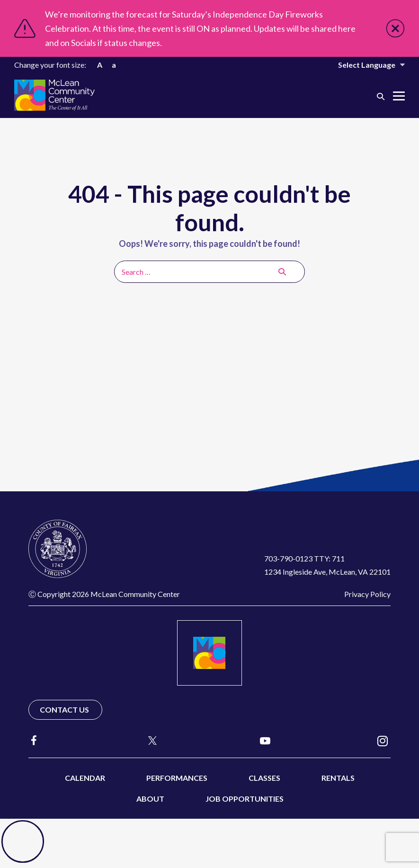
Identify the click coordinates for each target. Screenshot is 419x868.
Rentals (338, 778)
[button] (381, 96)
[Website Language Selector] (365, 65)
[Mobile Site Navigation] (399, 96)
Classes (264, 778)
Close (395, 28)
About (150, 799)
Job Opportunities (245, 799)
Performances (177, 778)
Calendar (85, 778)
